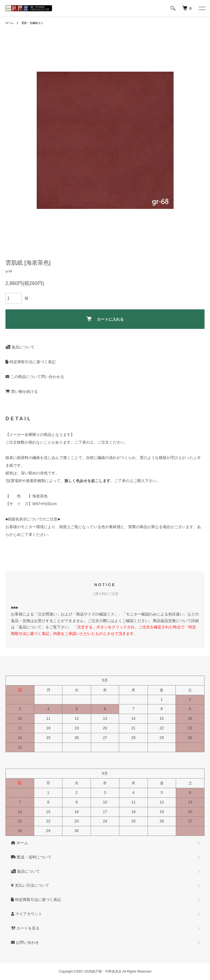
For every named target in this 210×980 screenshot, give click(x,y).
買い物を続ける (22, 391)
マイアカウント (27, 914)
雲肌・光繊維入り (32, 23)
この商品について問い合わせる (35, 377)
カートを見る (25, 928)
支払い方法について (30, 885)
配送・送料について (31, 857)
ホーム (10, 23)
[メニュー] (202, 8)
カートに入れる (105, 319)
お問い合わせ (25, 942)
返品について (20, 347)
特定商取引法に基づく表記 (31, 362)
